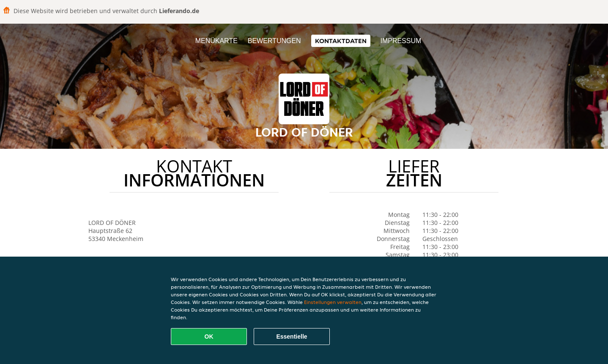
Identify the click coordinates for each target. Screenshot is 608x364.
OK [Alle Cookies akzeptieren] (209, 337)
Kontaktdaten (341, 41)
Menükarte (216, 41)
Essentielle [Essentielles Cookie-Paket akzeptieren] (292, 337)
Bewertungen (274, 41)
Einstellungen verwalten (333, 302)
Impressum (401, 41)
